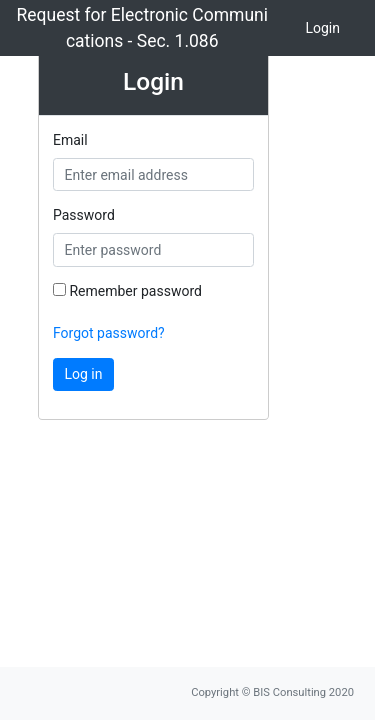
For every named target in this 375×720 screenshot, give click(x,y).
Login (322, 28)
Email (70, 140)
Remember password (127, 291)
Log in (84, 374)
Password (84, 215)
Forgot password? (109, 333)
